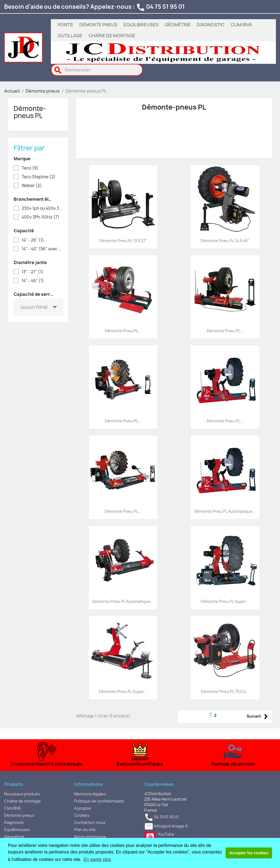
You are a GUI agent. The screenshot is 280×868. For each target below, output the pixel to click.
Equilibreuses (141, 25)
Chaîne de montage (112, 36)
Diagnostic (211, 25)
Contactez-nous (90, 822)
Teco (30, 168)
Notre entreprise (90, 837)
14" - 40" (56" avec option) (42, 249)
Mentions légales (90, 794)
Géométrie (178, 25)
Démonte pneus (98, 25)
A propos (83, 808)
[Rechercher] (97, 70)
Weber (32, 186)
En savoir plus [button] (97, 859)
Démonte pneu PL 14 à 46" (225, 241)
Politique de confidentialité (99, 801)
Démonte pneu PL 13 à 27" (123, 241)
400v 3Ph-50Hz (40, 217)
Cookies (82, 815)
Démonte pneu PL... (123, 331)
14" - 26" (33, 240)
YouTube (150, 837)
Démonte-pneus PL (30, 112)
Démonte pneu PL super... (225, 601)
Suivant (258, 717)
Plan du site (85, 830)
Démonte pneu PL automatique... (225, 511)
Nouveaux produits (22, 794)
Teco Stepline (39, 177)
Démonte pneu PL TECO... (225, 691)
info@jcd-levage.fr (171, 826)
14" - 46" (33, 281)
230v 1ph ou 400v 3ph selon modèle (42, 208)
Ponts (65, 25)
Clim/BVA (241, 25)
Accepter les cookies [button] (249, 853)
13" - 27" (33, 272)
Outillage (70, 36)
